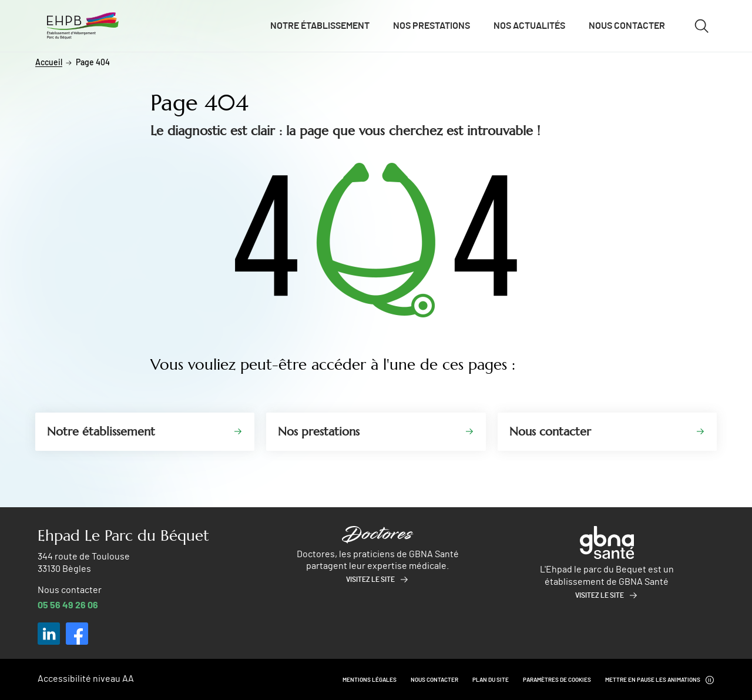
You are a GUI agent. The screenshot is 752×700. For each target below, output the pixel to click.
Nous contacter (627, 26)
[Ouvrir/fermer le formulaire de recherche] (701, 26)
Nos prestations (432, 26)
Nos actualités (529, 26)
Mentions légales (370, 680)
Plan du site (491, 680)
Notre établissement (320, 26)
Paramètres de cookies (557, 680)
